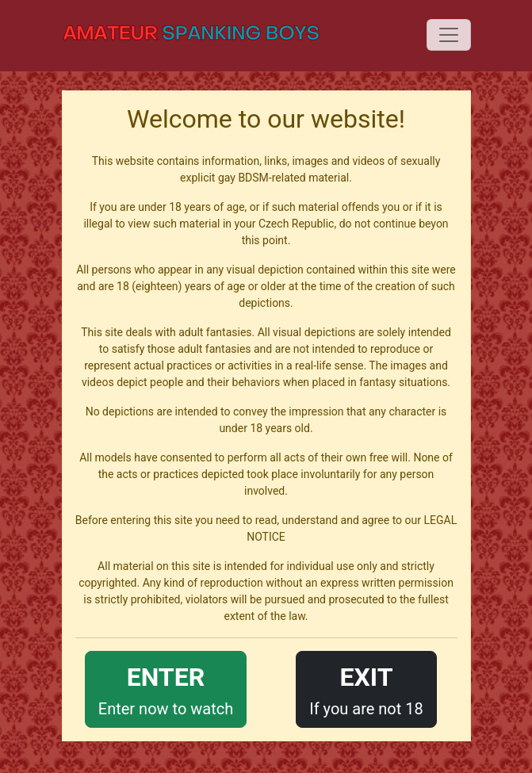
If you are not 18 (366, 688)
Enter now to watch (166, 688)
